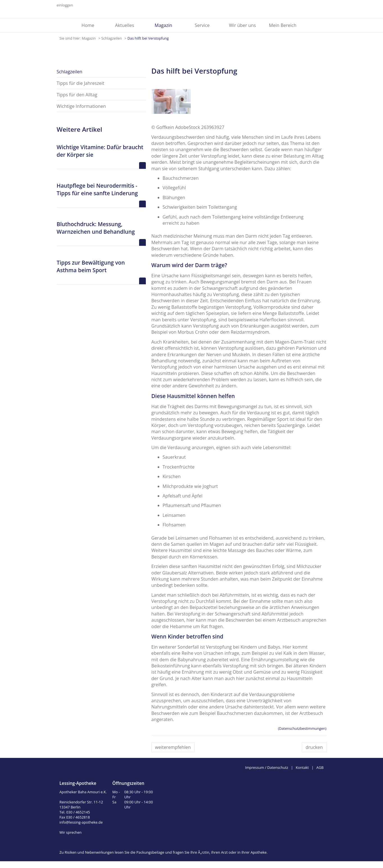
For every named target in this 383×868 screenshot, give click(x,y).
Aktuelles (124, 25)
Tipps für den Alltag (77, 95)
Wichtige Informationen (81, 106)
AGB (320, 767)
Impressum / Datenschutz (267, 767)
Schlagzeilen (112, 38)
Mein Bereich (283, 25)
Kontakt (302, 767)
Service (202, 25)
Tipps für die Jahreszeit (81, 83)
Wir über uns (243, 25)
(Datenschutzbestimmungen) (302, 729)
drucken (314, 747)
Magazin (163, 25)
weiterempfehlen (173, 747)
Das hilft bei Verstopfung (148, 38)
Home (88, 25)
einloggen (65, 5)
